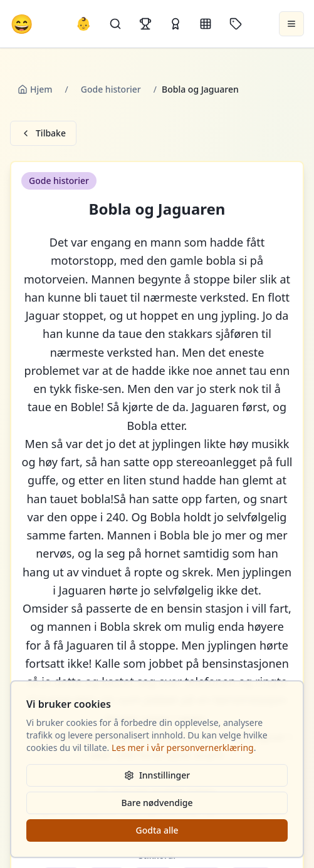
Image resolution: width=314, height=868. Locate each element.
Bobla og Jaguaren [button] (157, 209)
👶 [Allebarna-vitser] (84, 23)
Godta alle (157, 830)
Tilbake (43, 133)
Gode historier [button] (59, 181)
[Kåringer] (175, 24)
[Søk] (115, 24)
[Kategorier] (206, 24)
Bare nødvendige (157, 803)
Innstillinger (157, 775)
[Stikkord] (236, 24)
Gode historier (111, 89)
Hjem (35, 89)
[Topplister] (145, 24)
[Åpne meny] (291, 24)
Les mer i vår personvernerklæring (183, 748)
